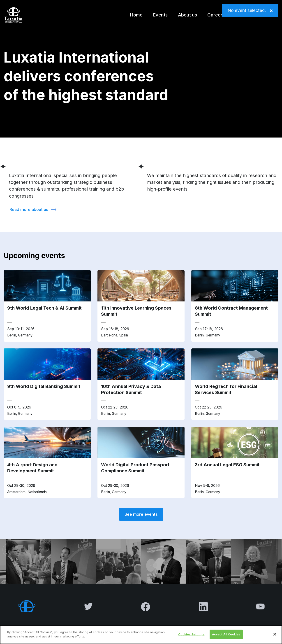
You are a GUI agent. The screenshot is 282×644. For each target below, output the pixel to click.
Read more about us (29, 209)
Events (160, 15)
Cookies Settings (191, 634)
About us (187, 15)
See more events (141, 514)
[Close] (275, 634)
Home (136, 15)
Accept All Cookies (226, 634)
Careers (216, 15)
